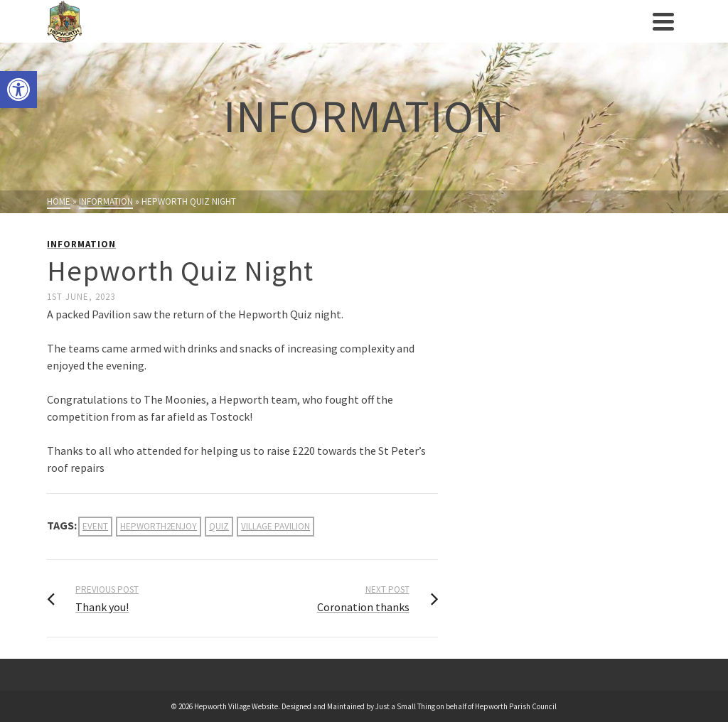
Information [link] (81, 244)
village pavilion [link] (275, 526)
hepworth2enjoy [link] (159, 526)
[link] (18, 90)
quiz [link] (219, 526)
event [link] (95, 526)
